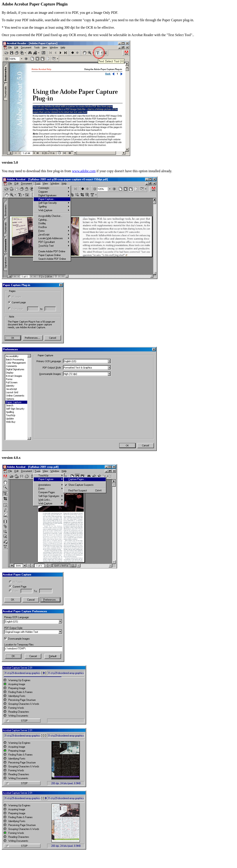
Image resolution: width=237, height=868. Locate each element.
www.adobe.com (84, 171)
